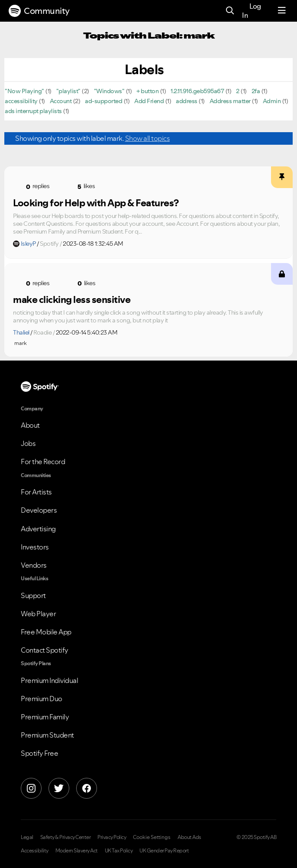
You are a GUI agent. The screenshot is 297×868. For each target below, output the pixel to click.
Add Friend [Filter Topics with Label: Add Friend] (149, 101)
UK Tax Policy (119, 851)
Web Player (38, 614)
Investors (35, 547)
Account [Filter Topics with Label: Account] (61, 101)
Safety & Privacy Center (66, 837)
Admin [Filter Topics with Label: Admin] (272, 101)
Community (39, 11)
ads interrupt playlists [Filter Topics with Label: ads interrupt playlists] (33, 111)
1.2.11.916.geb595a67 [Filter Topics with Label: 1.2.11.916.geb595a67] (197, 91)
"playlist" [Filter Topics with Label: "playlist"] (68, 91)
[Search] (230, 11)
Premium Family (45, 717)
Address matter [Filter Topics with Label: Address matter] (230, 101)
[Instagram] (31, 788)
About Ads (189, 837)
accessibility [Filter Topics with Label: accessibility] (21, 101)
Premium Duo (42, 699)
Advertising (38, 529)
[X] (59, 788)
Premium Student (47, 735)
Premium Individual (49, 680)
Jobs (28, 443)
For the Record (43, 462)
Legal (27, 837)
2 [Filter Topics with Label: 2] (238, 91)
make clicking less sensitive (72, 299)
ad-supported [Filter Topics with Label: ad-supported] (103, 101)
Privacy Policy (112, 837)
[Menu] (282, 11)
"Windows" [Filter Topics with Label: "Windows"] (109, 91)
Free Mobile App (46, 632)
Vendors (34, 565)
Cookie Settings (152, 837)
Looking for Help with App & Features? (96, 203)
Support (33, 595)
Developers (39, 510)
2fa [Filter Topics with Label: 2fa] (256, 91)
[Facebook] (87, 788)
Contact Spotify (45, 650)
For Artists (36, 492)
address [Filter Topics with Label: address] (187, 101)
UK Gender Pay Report (164, 851)
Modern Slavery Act (77, 851)
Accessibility (35, 851)
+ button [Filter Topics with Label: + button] (147, 91)
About (30, 425)
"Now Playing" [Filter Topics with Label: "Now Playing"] (24, 91)
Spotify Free (39, 753)
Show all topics (148, 138)
